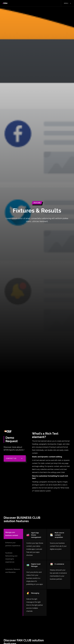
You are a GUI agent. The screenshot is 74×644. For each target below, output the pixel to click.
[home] (5, 3)
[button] (67, 3)
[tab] (13, 534)
